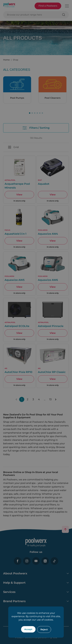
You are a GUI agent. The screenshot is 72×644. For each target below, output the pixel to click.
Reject (44, 629)
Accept (28, 629)
